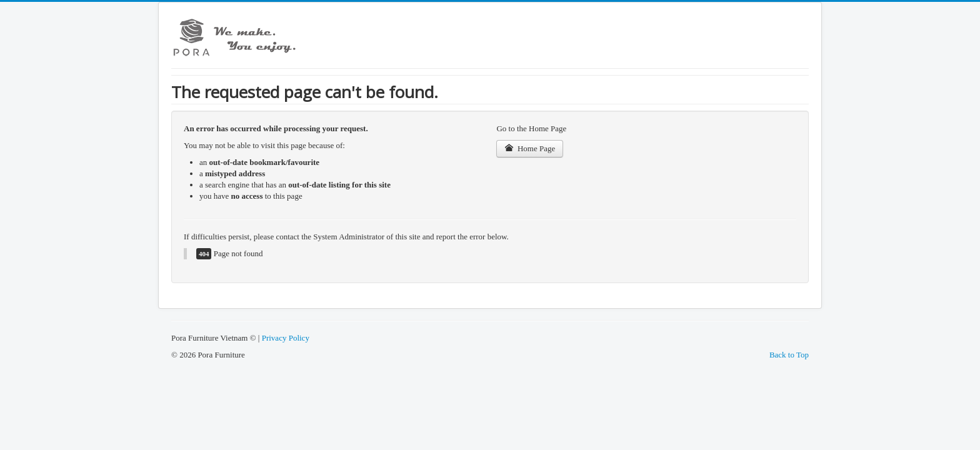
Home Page (530, 148)
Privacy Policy (286, 338)
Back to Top (789, 355)
